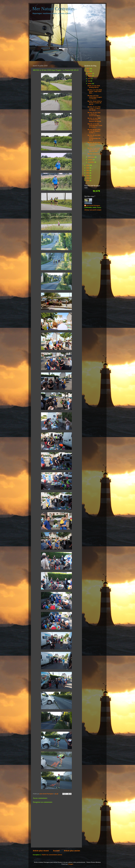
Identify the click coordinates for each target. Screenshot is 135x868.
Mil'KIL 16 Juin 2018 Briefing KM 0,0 (94, 87)
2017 (88, 69)
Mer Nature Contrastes (53, 9)
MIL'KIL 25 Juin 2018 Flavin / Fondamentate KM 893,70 (94, 138)
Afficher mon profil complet (93, 210)
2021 (88, 170)
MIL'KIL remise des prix (95, 154)
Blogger (71, 864)
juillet (90, 84)
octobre (90, 160)
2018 (88, 71)
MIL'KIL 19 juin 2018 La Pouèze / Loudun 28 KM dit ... (95, 103)
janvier (90, 73)
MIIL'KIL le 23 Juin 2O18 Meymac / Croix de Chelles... (95, 125)
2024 (88, 178)
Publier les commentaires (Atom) (52, 855)
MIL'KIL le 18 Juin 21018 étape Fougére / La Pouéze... (95, 97)
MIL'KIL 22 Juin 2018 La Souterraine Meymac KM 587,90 (94, 120)
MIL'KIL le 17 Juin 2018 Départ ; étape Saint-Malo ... (95, 91)
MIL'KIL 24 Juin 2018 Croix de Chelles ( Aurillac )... (94, 131)
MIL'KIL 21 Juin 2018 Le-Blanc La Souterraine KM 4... (94, 114)
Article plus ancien (72, 851)
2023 (88, 176)
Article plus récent (41, 851)
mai (89, 81)
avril (89, 79)
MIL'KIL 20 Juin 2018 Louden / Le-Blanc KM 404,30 (94, 108)
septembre (91, 157)
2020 (88, 168)
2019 (88, 165)
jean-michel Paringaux (93, 206)
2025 (88, 181)
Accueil (56, 851)
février (90, 76)
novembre (91, 162)
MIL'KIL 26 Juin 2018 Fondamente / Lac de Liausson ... (95, 144)
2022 (88, 173)
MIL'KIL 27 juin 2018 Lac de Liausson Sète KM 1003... (94, 150)
